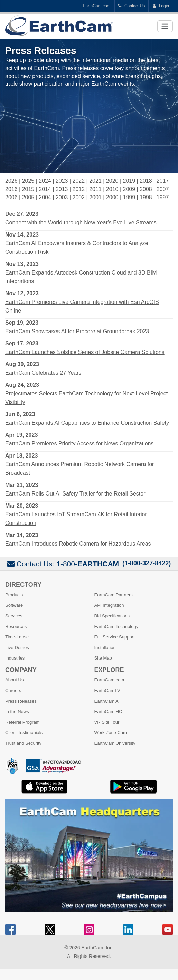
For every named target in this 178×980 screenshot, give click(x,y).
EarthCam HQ (109, 712)
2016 (11, 189)
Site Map (103, 658)
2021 (95, 181)
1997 (163, 197)
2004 (45, 197)
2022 (79, 181)
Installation (105, 648)
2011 (95, 189)
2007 (163, 189)
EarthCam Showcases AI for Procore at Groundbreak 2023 (77, 331)
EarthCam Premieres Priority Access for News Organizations (79, 444)
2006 (11, 197)
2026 (11, 181)
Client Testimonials (24, 733)
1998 (146, 197)
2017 (163, 181)
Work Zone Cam (111, 733)
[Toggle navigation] (165, 26)
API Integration (109, 605)
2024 (45, 181)
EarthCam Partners (114, 595)
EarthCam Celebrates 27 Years (43, 373)
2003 (62, 197)
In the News (17, 712)
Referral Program (22, 722)
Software (14, 605)
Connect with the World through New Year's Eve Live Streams (81, 223)
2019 (129, 181)
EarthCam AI (107, 701)
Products (14, 595)
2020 (112, 181)
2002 (79, 197)
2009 (129, 189)
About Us (14, 680)
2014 (45, 189)
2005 (28, 197)
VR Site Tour (107, 722)
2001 (95, 197)
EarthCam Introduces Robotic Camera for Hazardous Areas (78, 544)
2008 (146, 189)
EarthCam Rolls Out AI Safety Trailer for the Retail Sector (75, 494)
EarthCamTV (107, 690)
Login (161, 6)
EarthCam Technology (116, 627)
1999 (129, 197)
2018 (146, 181)
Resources (16, 627)
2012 (79, 189)
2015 (28, 189)
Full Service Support (115, 637)
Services (14, 616)
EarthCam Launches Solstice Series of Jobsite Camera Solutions (85, 352)
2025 (28, 181)
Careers (13, 690)
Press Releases (21, 701)
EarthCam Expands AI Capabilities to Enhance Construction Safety (87, 423)
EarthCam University (115, 743)
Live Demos (17, 648)
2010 (112, 189)
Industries (15, 658)
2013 (62, 189)
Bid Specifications (112, 616)
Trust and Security (23, 743)
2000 (112, 197)
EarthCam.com (97, 6)
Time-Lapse (17, 637)
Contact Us (132, 6)
